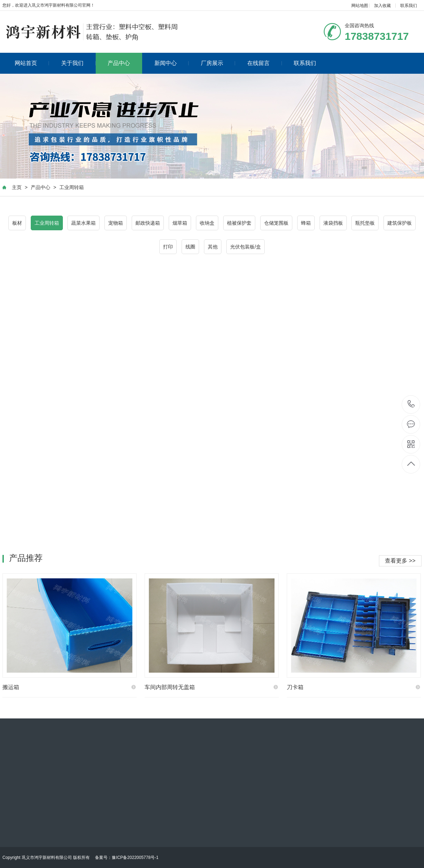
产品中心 (119, 63)
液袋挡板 (333, 223)
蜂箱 (306, 223)
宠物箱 (116, 223)
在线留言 (265, 63)
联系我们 (409, 6)
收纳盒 (207, 223)
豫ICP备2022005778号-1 (135, 858)
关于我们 (78, 63)
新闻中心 (172, 63)
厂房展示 (218, 63)
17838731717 (411, 404)
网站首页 (32, 63)
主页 (17, 187)
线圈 (190, 247)
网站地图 (360, 6)
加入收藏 (382, 6)
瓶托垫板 (365, 223)
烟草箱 (180, 223)
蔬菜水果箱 (83, 223)
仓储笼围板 (276, 223)
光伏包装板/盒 (246, 247)
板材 (17, 223)
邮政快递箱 (148, 223)
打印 (168, 247)
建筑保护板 (400, 223)
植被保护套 (239, 223)
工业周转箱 (72, 187)
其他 (213, 247)
